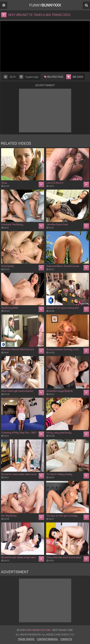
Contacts (66, 639)
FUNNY (45, 5)
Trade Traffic (26, 639)
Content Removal (48, 639)
